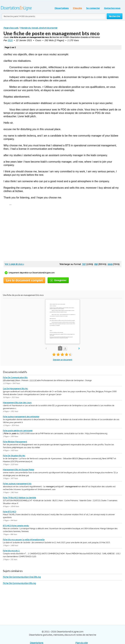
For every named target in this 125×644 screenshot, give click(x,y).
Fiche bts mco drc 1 (11, 551)
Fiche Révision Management (15, 442)
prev (46, 349)
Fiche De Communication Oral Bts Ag (22, 577)
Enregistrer (58, 280)
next (79, 349)
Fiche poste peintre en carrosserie (18, 431)
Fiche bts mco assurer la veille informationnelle (24, 540)
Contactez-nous (112, 8)
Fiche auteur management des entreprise (21, 417)
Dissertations (62, 8)
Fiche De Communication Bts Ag (19, 583)
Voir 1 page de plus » (14, 264)
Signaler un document (62, 360)
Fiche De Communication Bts (15, 377)
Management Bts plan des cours (17, 403)
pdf (96, 264)
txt (84, 264)
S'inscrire (77, 8)
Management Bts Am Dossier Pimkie (18, 470)
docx (110, 264)
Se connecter (93, 8)
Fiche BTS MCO (9, 512)
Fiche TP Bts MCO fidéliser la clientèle (19, 498)
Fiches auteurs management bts (17, 484)
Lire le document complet (24, 280)
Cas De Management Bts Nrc (15, 389)
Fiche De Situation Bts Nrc (14, 456)
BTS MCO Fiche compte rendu (16, 526)
